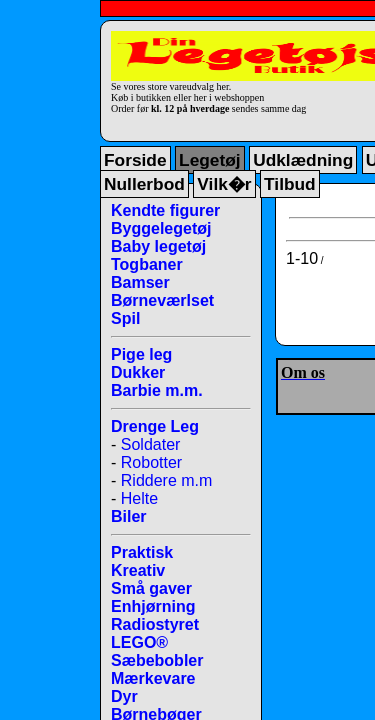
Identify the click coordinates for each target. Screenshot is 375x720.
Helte (139, 498)
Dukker (138, 372)
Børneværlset (162, 300)
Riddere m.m (167, 480)
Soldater (151, 444)
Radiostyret (155, 624)
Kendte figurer (165, 210)
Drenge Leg (155, 426)
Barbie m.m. (157, 390)
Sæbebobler (157, 660)
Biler (129, 516)
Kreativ (138, 570)
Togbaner (147, 264)
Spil (125, 318)
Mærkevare (153, 678)
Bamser (140, 282)
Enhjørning (153, 606)
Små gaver (151, 588)
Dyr (124, 696)
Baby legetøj (158, 246)
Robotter (151, 462)
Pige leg (141, 354)
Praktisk (142, 552)
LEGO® (139, 642)
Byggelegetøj (161, 228)
